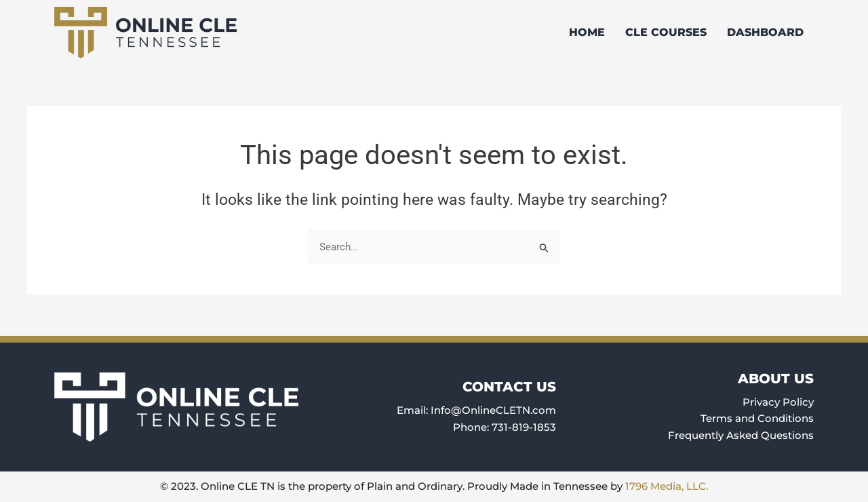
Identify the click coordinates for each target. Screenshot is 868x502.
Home (587, 32)
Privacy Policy (778, 402)
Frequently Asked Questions (741, 435)
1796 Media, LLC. (667, 486)
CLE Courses (666, 32)
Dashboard (765, 32)
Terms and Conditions (757, 418)
